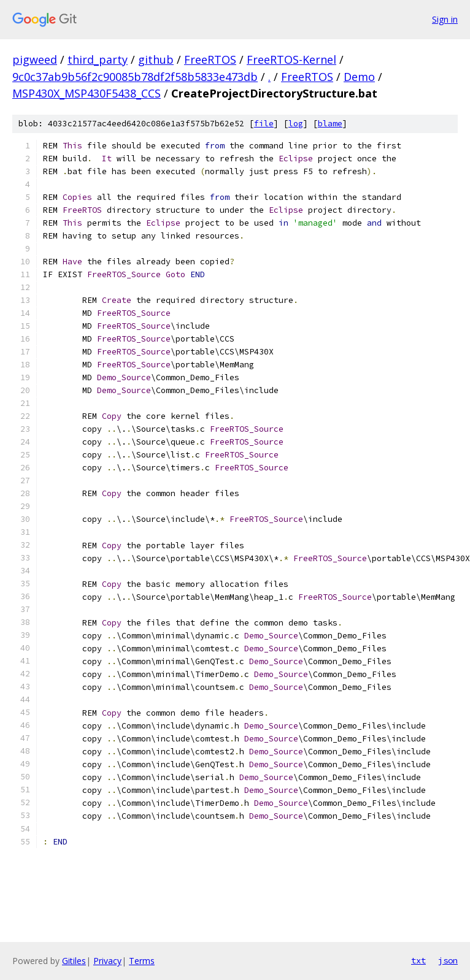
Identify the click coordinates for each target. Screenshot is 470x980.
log (296, 124)
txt (418, 960)
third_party (98, 59)
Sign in (445, 19)
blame (330, 124)
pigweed (35, 59)
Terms (142, 961)
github (156, 59)
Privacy (107, 961)
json (448, 960)
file (264, 124)
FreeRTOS (210, 59)
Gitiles (74, 961)
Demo (359, 77)
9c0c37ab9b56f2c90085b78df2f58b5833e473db (135, 77)
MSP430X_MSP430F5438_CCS (87, 93)
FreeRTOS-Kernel (291, 59)
